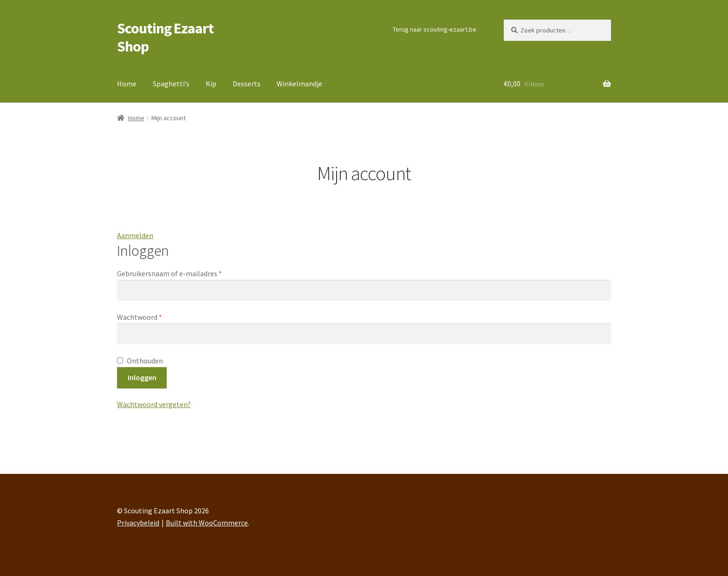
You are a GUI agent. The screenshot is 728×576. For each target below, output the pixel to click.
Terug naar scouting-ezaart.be (435, 29)
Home (127, 84)
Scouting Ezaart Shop (165, 37)
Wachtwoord (154, 317)
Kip (211, 84)
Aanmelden (135, 235)
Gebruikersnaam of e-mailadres (184, 273)
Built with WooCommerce (207, 523)
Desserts (247, 84)
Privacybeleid (138, 523)
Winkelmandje (299, 84)
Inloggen (142, 377)
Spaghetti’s (171, 84)
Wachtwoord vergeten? (154, 404)
